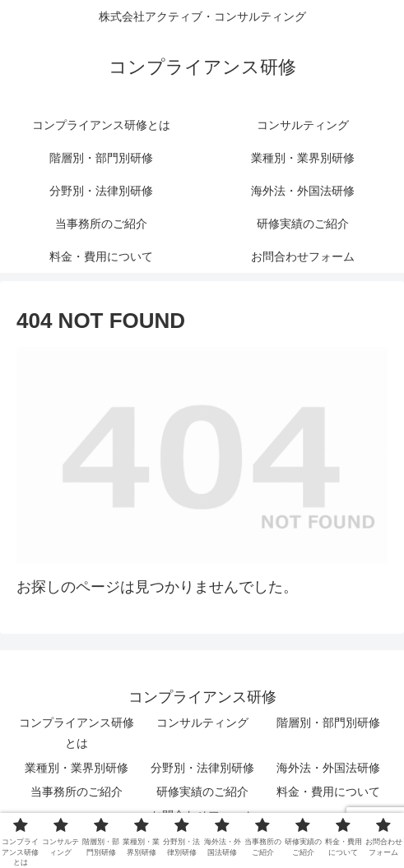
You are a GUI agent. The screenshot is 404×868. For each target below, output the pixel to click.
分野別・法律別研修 (202, 768)
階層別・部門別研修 (328, 723)
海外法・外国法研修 (328, 768)
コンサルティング (202, 723)
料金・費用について (328, 792)
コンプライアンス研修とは (77, 733)
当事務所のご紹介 (77, 792)
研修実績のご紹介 (202, 792)
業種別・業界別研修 (77, 768)
